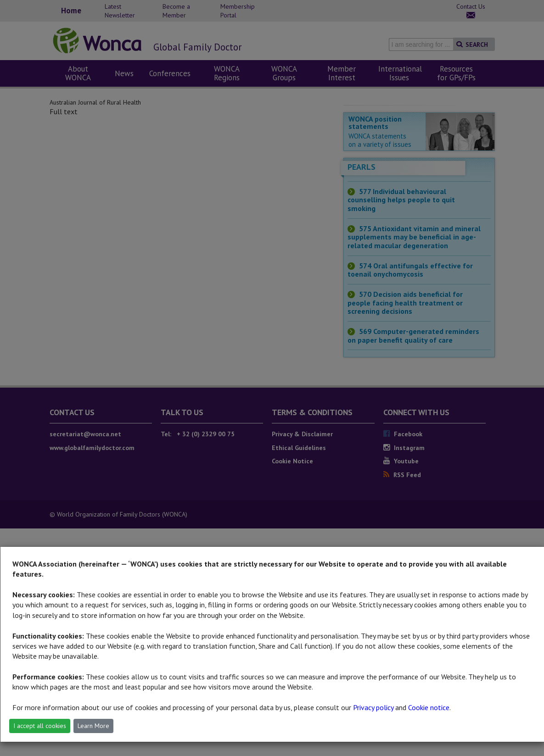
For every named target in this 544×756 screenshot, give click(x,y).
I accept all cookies (40, 726)
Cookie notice (429, 707)
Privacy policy (373, 707)
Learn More (93, 726)
